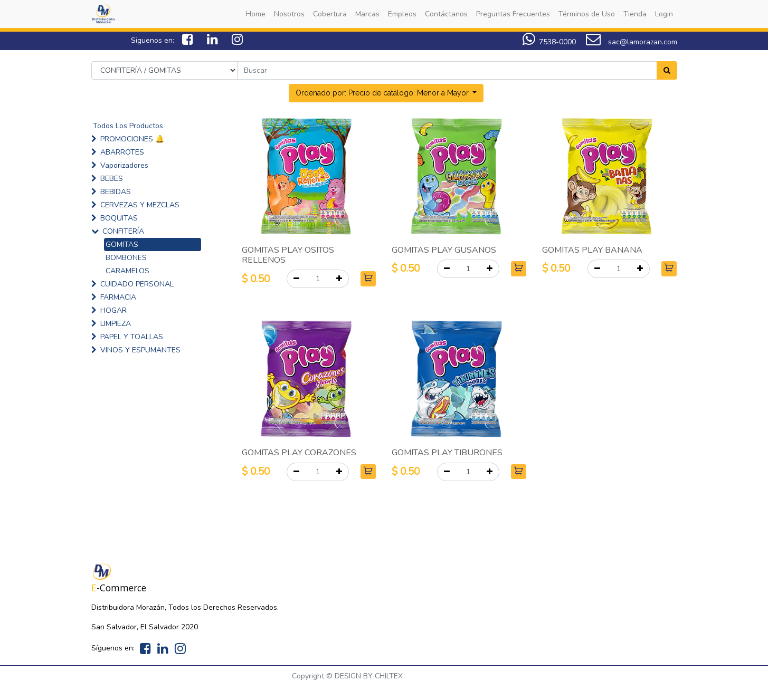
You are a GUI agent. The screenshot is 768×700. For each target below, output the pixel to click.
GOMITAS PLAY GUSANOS (444, 250)
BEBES (112, 179)
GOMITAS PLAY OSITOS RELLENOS (288, 255)
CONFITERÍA (123, 231)
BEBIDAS (116, 192)
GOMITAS (122, 244)
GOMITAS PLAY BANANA (592, 250)
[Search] (667, 70)
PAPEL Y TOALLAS (132, 337)
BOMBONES (126, 258)
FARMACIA (118, 297)
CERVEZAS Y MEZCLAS (140, 205)
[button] (386, 93)
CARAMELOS (127, 271)
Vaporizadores (124, 165)
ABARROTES (122, 152)
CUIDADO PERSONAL (137, 284)
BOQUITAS (119, 218)
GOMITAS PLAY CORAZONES (299, 453)
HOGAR (113, 310)
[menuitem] (256, 14)
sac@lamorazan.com (632, 42)
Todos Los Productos (128, 126)
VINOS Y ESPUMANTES (140, 350)
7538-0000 (557, 42)
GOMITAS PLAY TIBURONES (447, 453)
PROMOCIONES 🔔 (132, 139)
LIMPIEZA (116, 324)
